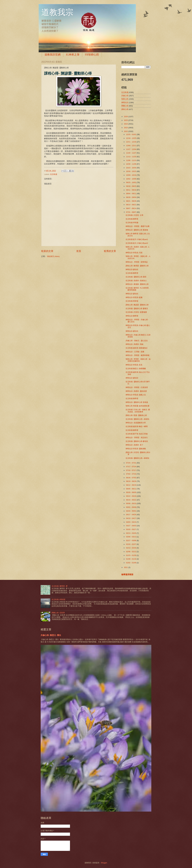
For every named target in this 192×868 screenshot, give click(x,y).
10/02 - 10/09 (131, 179)
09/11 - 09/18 (131, 190)
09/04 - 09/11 (131, 194)
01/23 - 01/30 (131, 555)
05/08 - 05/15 (131, 503)
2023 (126, 128)
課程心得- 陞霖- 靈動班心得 (136, 415)
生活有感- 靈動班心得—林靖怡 (137, 419)
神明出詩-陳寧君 (132, 316)
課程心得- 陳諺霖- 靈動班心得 (137, 305)
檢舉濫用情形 (127, 574)
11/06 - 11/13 (131, 160)
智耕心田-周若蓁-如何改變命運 (137, 406)
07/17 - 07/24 (131, 467)
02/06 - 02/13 (131, 552)
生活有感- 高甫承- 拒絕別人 (136, 281)
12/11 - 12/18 (131, 142)
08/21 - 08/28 (131, 201)
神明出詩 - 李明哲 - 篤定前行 (137, 438)
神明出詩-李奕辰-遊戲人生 (136, 395)
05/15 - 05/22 (131, 500)
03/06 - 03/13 (131, 537)
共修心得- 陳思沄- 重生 (51, 635)
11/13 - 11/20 (131, 157)
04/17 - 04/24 (131, 515)
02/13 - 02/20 (131, 548)
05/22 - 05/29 (131, 496)
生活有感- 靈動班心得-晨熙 (136, 277)
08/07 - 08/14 (131, 208)
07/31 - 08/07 (131, 212)
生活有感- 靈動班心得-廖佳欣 (137, 441)
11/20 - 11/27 (131, 153)
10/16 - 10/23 (131, 171)
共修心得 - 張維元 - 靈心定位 (137, 341)
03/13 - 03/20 (131, 533)
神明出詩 (125, 102)
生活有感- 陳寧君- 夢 (60, 586)
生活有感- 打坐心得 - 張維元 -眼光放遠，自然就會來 (138, 411)
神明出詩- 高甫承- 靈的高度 (136, 391)
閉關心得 (125, 106)
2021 (126, 567)
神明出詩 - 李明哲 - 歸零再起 (137, 262)
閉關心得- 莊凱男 (58, 613)
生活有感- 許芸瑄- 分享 (134, 215)
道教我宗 (57, 12)
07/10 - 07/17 (131, 470)
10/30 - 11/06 (131, 164)
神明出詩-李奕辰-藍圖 (134, 297)
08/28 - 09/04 (131, 197)
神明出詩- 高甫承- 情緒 (134, 344)
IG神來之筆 (73, 55)
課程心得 (125, 109)
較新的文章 (47, 251)
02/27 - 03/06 (131, 540)
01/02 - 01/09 (131, 563)
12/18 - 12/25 (131, 138)
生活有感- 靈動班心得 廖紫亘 (137, 309)
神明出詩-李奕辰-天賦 (134, 253)
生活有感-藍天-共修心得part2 (137, 243)
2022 (126, 131)
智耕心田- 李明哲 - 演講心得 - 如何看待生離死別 (138, 360)
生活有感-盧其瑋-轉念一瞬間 (137, 426)
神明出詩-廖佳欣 (132, 269)
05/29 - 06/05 (131, 492)
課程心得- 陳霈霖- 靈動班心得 (137, 266)
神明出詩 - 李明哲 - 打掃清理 (137, 387)
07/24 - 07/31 (131, 463)
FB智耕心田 (92, 55)
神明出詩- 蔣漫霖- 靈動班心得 (137, 284)
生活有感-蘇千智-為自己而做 (137, 434)
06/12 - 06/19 (131, 485)
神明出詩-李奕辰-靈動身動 (136, 449)
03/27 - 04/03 (131, 526)
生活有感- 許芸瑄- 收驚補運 (136, 312)
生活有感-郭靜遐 (132, 301)
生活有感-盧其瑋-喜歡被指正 (137, 348)
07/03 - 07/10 (131, 474)
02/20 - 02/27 (131, 544)
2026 (126, 117)
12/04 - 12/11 (131, 146)
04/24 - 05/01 (131, 511)
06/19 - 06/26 (131, 481)
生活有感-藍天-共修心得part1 (137, 239)
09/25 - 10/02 (131, 182)
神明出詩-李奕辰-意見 (134, 365)
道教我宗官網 (53, 55)
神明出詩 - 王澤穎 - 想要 (135, 352)
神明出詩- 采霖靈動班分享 (136, 423)
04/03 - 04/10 (131, 522)
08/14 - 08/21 (131, 205)
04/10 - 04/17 (131, 518)
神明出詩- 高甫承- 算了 (134, 445)
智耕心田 (125, 99)
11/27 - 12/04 (131, 149)
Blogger (104, 863)
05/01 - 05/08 (131, 507)
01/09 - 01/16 (131, 559)
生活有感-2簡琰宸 (58, 599)
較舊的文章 (110, 251)
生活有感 (54, 174)
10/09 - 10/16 (131, 175)
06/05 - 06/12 (131, 489)
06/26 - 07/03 (131, 478)
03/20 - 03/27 (131, 529)
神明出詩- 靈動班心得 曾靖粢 (137, 402)
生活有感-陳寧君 (132, 219)
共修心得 (125, 96)
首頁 (79, 251)
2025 (126, 120)
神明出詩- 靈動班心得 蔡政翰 (137, 230)
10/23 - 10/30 (131, 168)
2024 (126, 124)
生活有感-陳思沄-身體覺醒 (136, 369)
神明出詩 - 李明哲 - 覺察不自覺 (138, 226)
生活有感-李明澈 (132, 223)
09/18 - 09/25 (131, 186)
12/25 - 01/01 (131, 134)
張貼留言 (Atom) (53, 256)
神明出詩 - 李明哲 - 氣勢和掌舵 (138, 355)
